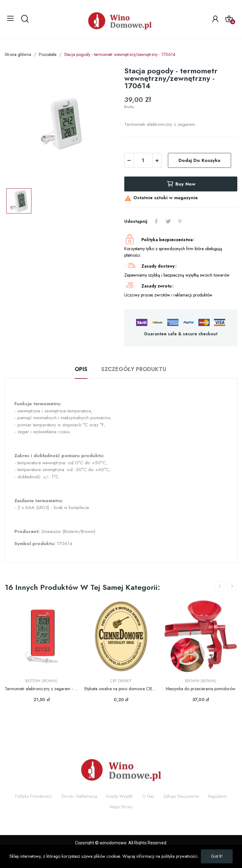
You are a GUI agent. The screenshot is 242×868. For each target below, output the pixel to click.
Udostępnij (156, 221)
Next (232, 586)
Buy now (181, 184)
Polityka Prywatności (33, 796)
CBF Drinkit (121, 681)
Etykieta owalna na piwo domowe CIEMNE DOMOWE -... (121, 689)
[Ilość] (143, 160)
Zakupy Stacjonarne (181, 796)
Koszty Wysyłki (120, 796)
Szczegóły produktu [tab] (134, 369)
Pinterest (180, 221)
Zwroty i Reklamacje (79, 796)
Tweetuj (168, 221)
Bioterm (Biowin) (41, 681)
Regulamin (218, 796)
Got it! (217, 856)
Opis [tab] (81, 369)
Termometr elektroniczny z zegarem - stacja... (41, 689)
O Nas (148, 796)
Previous (220, 586)
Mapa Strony (121, 807)
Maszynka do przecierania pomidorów (201, 689)
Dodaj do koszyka (199, 160)
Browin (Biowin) (201, 681)
